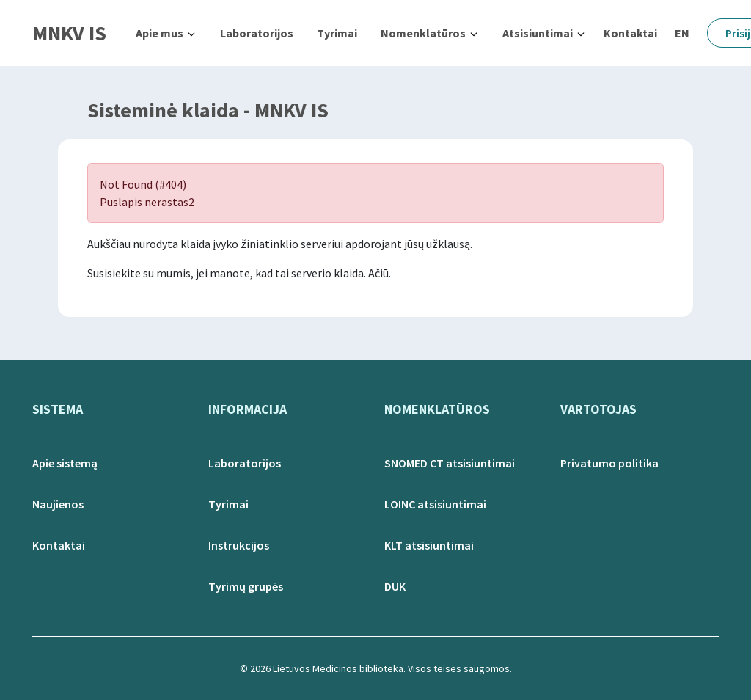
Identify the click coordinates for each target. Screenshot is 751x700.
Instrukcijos (239, 545)
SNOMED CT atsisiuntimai (450, 463)
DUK (395, 586)
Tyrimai (337, 33)
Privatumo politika (609, 463)
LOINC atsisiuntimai (435, 504)
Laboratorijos (257, 33)
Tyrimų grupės (246, 586)
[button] (166, 33)
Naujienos (58, 504)
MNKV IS (69, 33)
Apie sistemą (65, 463)
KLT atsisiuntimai (429, 545)
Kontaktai (630, 33)
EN (682, 33)
